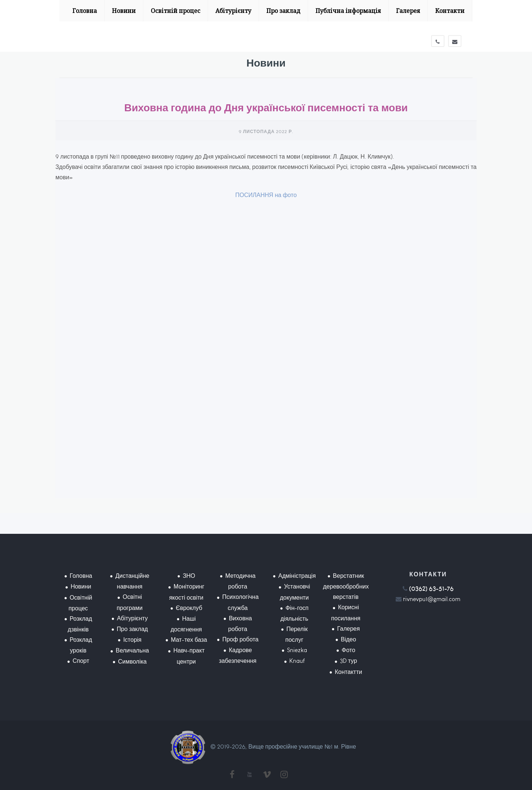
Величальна (132, 650)
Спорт (81, 661)
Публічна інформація (348, 11)
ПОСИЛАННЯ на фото (266, 195)
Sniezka (297, 650)
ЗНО (189, 576)
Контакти (450, 11)
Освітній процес (175, 11)
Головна (85, 11)
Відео (349, 639)
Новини (124, 11)
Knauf (297, 661)
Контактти (348, 672)
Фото (349, 650)
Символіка (132, 662)
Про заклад (283, 11)
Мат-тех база (189, 640)
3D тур (348, 661)
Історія (132, 640)
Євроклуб (189, 608)
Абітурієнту (233, 11)
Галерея (408, 11)
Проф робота (241, 639)
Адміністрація (297, 576)
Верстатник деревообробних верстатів (346, 586)
